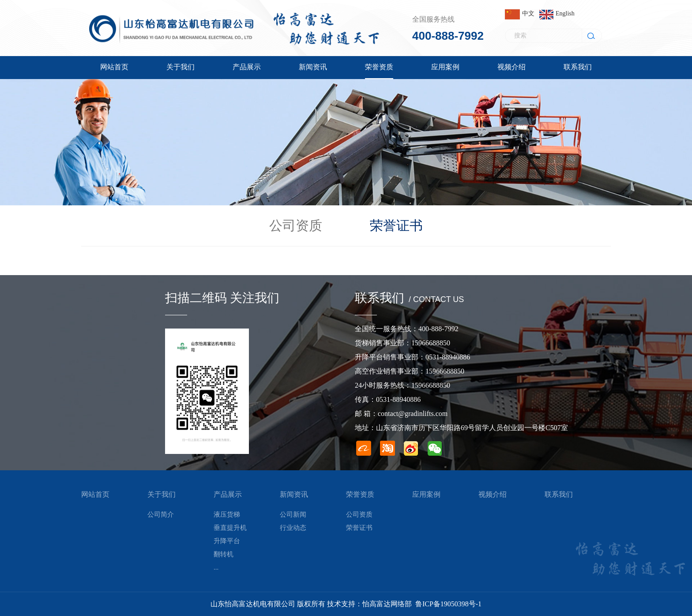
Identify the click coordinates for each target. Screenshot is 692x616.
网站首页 (95, 494)
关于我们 (162, 494)
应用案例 (426, 494)
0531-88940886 (448, 357)
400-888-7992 (448, 36)
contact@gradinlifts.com (413, 414)
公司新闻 (293, 514)
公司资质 (296, 225)
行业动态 (293, 528)
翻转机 (224, 554)
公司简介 (161, 514)
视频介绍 (493, 494)
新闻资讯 (294, 494)
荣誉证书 (396, 225)
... (216, 567)
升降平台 (227, 541)
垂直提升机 (230, 528)
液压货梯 (227, 514)
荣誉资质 (360, 494)
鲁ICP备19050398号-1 (448, 604)
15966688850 (431, 343)
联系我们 (559, 494)
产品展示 (228, 494)
